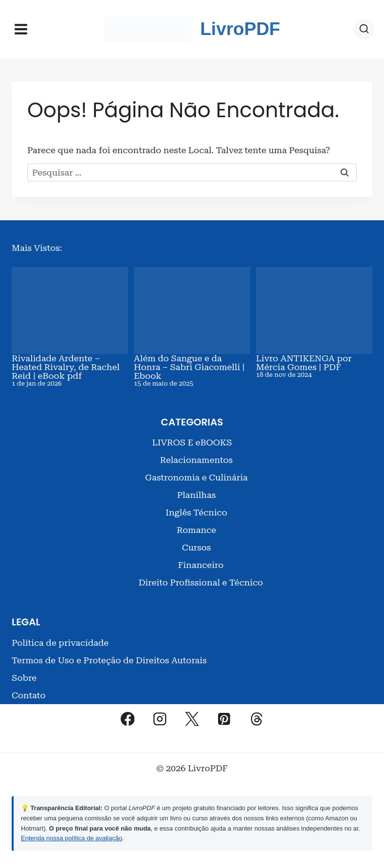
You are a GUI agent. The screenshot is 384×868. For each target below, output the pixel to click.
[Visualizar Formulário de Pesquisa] (364, 29)
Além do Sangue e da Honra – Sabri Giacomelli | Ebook (189, 367)
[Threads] (256, 719)
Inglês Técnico (196, 512)
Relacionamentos (196, 460)
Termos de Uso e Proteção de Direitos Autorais (109, 660)
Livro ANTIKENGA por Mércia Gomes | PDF (304, 363)
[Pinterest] (224, 719)
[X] (192, 719)
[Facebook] (128, 719)
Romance (196, 530)
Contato (28, 695)
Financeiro (201, 565)
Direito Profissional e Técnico (201, 582)
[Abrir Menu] (21, 29)
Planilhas (197, 495)
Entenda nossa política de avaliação (72, 838)
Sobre (24, 678)
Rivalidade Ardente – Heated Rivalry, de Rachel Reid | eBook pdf (66, 367)
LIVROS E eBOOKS (192, 442)
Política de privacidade (60, 643)
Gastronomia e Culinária (196, 477)
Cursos (197, 547)
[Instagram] (160, 719)
